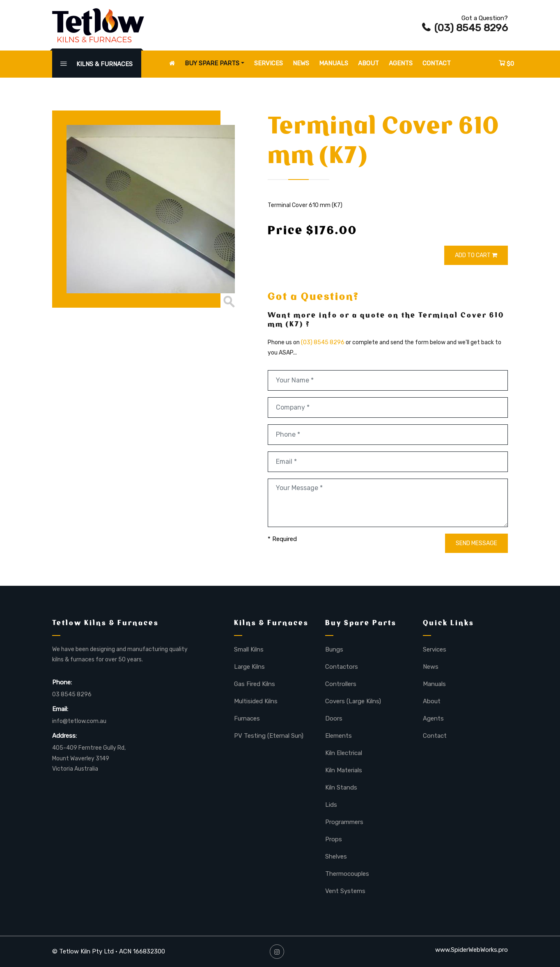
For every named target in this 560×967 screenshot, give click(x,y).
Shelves (336, 856)
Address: (64, 736)
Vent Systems (345, 891)
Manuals (334, 63)
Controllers (341, 684)
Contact (437, 63)
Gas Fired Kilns (255, 684)
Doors (334, 718)
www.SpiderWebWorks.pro (472, 950)
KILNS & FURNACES (96, 64)
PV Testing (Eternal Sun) (269, 736)
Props (334, 839)
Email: (60, 709)
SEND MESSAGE (476, 543)
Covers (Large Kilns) (353, 701)
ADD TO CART (476, 255)
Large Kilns (249, 667)
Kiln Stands (341, 787)
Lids (331, 805)
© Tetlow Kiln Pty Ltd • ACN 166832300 (109, 951)
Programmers (344, 822)
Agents (401, 63)
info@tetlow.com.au (79, 721)
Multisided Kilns (256, 701)
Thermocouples (347, 874)
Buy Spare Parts (212, 63)
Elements (339, 736)
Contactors (342, 667)
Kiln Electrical (344, 753)
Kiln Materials (344, 770)
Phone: (62, 682)
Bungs (334, 649)
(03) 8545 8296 (465, 28)
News (301, 63)
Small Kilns (249, 649)
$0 (506, 64)
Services (269, 63)
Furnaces (247, 718)
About (368, 63)
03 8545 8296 (72, 694)
